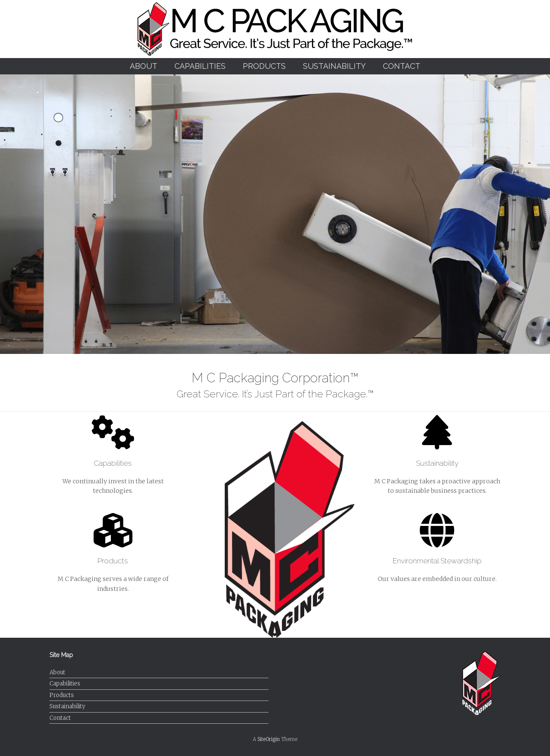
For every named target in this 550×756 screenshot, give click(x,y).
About (144, 66)
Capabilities (200, 66)
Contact (402, 66)
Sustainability (334, 66)
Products (264, 66)
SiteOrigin (269, 739)
